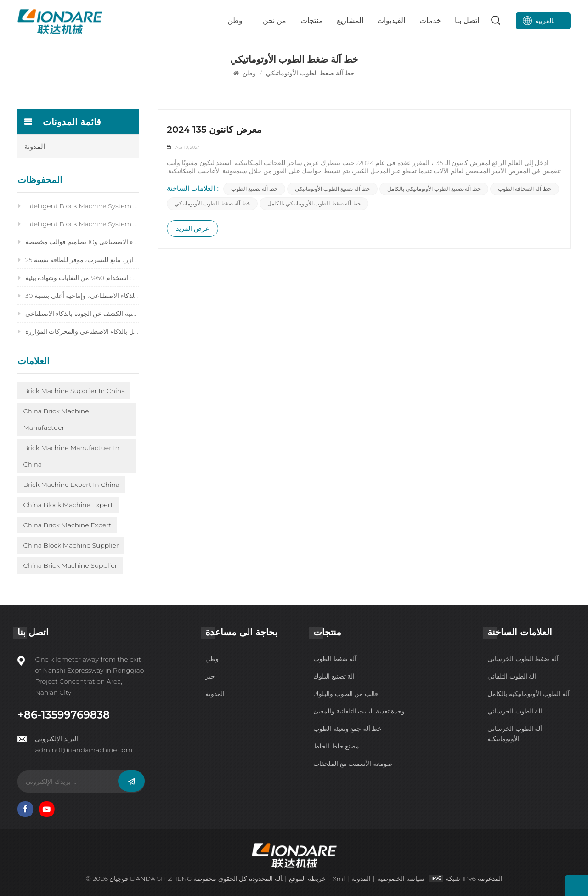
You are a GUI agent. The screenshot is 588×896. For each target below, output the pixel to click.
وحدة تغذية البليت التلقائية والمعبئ (359, 712)
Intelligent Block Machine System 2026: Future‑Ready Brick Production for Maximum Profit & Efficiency (78, 224)
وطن (235, 20)
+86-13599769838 (63, 716)
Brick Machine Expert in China (71, 485)
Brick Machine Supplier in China (74, 391)
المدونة (35, 146)
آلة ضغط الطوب (335, 660)
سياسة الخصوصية (401, 879)
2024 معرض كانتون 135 (215, 131)
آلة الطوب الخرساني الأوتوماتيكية (515, 735)
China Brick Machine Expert (67, 525)
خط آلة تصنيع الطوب (254, 190)
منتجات (312, 20)
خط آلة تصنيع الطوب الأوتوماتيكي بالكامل (434, 190)
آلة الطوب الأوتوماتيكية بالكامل (529, 695)
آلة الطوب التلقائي (512, 677)
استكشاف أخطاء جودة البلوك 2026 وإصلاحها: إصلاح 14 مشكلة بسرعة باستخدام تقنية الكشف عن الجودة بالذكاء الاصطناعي (78, 314)
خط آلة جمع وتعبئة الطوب (348, 730)
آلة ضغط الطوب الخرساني (523, 660)
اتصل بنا (467, 20)
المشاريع (350, 20)
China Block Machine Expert (68, 505)
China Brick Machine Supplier (70, 566)
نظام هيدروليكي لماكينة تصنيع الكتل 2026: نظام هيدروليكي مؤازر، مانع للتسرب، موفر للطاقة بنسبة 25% (78, 260)
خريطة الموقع (308, 879)
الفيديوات (391, 20)
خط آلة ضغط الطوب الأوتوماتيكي (212, 205)
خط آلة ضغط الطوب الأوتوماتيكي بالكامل (314, 205)
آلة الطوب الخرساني (515, 712)
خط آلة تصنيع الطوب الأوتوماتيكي (333, 190)
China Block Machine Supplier (71, 546)
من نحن (274, 20)
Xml (338, 879)
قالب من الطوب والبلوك (346, 695)
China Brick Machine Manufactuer (56, 420)
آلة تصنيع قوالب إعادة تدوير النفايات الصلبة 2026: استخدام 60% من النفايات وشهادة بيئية (78, 278)
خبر (210, 677)
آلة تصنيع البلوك (334, 677)
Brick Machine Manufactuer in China (71, 457)
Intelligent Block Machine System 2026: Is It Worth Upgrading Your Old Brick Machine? (78, 206)
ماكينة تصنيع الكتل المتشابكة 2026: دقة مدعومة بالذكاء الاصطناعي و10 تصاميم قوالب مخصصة (78, 242)
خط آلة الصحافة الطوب (525, 190)
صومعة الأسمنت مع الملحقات (353, 765)
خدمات (430, 20)
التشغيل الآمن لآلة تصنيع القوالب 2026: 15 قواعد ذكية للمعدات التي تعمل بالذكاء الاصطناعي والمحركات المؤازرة (78, 332)
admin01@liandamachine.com (84, 751)
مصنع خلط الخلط (336, 747)
